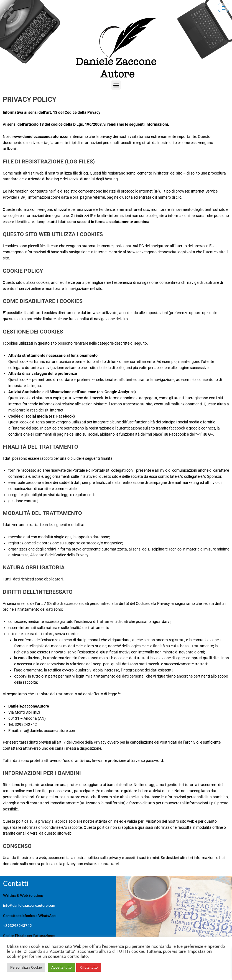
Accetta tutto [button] (61, 967)
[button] (116, 88)
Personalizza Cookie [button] (26, 967)
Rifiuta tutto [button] (89, 967)
